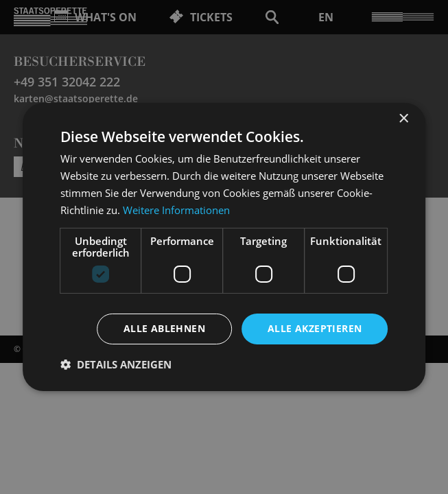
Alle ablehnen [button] (164, 328)
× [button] (403, 119)
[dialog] (224, 247)
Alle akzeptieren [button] (315, 328)
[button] (116, 364)
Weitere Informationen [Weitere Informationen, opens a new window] (176, 210)
